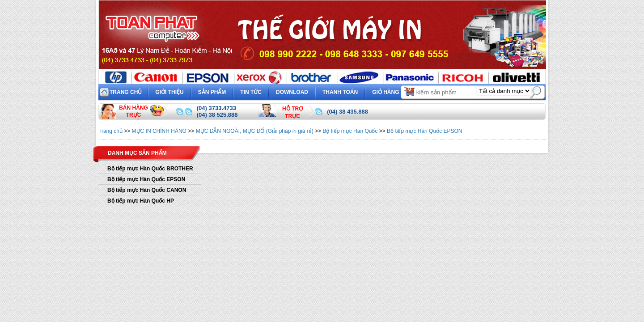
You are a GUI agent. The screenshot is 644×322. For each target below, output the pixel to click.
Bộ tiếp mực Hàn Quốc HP (141, 201)
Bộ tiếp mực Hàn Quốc (350, 131)
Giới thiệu (169, 92)
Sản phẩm (212, 92)
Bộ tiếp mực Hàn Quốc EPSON (424, 131)
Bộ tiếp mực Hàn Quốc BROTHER (150, 169)
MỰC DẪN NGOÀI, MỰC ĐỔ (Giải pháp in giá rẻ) (255, 131)
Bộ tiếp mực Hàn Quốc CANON (147, 190)
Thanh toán (340, 92)
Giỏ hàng (394, 91)
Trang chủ (126, 92)
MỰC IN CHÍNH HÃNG (159, 131)
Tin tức (251, 92)
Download (292, 92)
